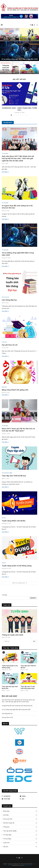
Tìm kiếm (4, 595)
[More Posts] (19, 583)
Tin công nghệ (20, 835)
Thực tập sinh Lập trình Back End (10, 687)
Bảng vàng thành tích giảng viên (15, 390)
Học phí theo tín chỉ (29, 72)
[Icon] (10, 679)
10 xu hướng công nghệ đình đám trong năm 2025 (20, 59)
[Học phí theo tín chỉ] (29, 68)
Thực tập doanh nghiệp (20, 831)
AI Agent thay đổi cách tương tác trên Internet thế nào (17, 706)
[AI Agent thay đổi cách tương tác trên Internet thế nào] (29, 34)
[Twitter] (34, 25)
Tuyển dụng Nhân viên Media (14, 521)
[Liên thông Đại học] (10, 68)
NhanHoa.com (27, 865)
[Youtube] (10, 799)
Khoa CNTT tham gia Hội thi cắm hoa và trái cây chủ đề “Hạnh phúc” (18, 430)
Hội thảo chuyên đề (20, 823)
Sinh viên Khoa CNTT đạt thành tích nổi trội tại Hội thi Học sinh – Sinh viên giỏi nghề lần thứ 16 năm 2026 (18, 158)
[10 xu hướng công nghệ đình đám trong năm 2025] (19, 51)
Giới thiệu (20, 815)
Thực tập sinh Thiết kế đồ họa (14, 476)
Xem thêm (5, 172)
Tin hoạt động (20, 839)
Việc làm (20, 847)
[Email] (32, 25)
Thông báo (20, 827)
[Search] (37, 25)
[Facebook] (30, 25)
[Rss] (29, 799)
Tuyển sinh (20, 843)
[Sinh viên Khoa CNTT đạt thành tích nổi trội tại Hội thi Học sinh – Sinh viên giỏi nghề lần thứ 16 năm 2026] (10, 34)
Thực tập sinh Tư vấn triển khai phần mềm (28, 687)
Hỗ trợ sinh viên (20, 819)
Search (33, 598)
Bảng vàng (20, 811)
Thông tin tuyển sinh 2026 (12, 635)
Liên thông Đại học (10, 72)
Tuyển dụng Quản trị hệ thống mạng (17, 566)
